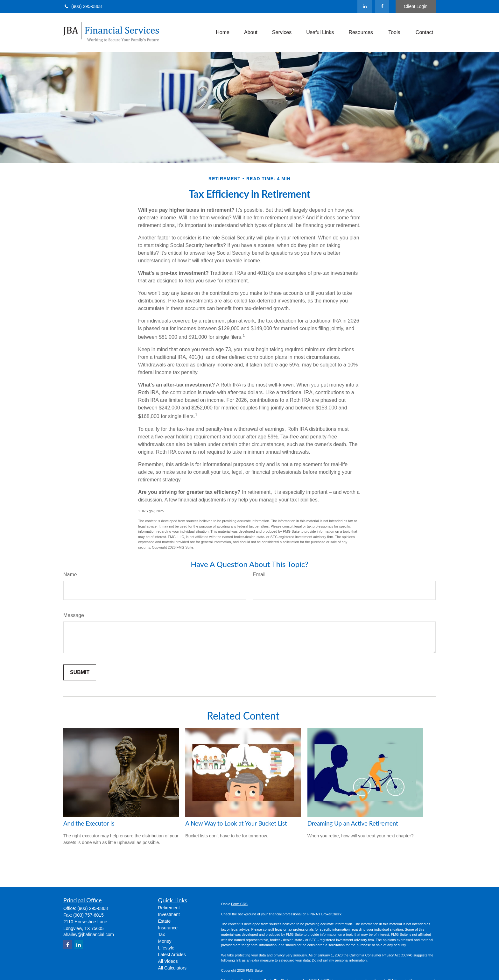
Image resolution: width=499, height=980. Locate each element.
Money (165, 941)
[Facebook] (382, 6)
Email (259, 575)
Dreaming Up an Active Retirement (353, 823)
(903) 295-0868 (83, 6)
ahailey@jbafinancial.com (89, 934)
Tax (162, 934)
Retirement (169, 908)
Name (70, 575)
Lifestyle (166, 948)
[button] (223, 32)
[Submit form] (80, 672)
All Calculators (172, 968)
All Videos (168, 961)
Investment (169, 914)
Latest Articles (172, 955)
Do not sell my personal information (339, 960)
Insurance (168, 928)
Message (74, 615)
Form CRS (239, 904)
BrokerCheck (331, 914)
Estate (165, 921)
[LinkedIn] (365, 6)
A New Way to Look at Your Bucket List (236, 823)
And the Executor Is (89, 823)
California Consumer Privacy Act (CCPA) (381, 955)
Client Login (416, 6)
